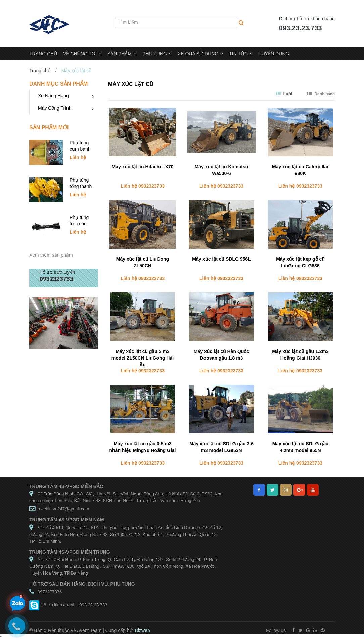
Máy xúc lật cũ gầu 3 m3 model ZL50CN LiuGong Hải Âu (143, 358)
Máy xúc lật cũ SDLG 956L (221, 259)
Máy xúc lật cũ (131, 84)
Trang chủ (40, 71)
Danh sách (321, 94)
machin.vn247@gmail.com (63, 509)
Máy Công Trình (55, 108)
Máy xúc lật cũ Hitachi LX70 (143, 167)
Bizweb (143, 630)
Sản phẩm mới (49, 127)
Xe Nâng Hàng (53, 96)
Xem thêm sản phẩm (51, 255)
